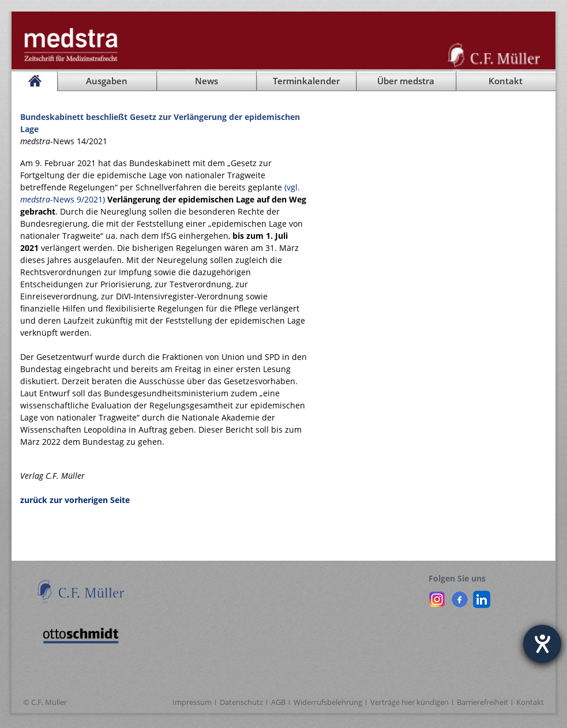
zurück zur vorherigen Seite (75, 500)
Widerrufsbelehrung (328, 702)
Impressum (192, 702)
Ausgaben (107, 81)
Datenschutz (241, 702)
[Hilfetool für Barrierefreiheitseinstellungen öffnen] (542, 644)
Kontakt (530, 702)
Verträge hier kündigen (410, 702)
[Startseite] (34, 81)
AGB (278, 702)
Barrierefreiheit (482, 702)
